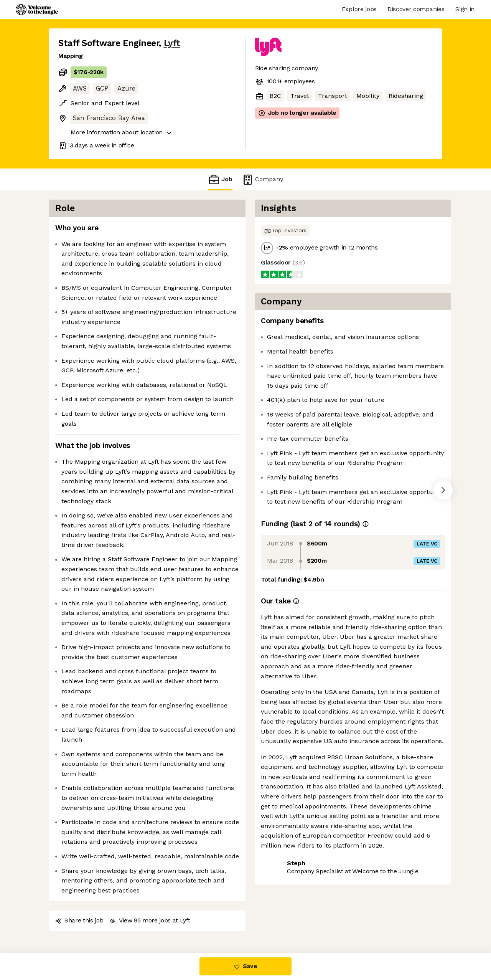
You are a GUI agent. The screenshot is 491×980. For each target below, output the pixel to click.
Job (220, 179)
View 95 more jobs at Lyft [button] (150, 920)
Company (262, 179)
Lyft (172, 43)
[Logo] (37, 10)
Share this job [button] (79, 920)
